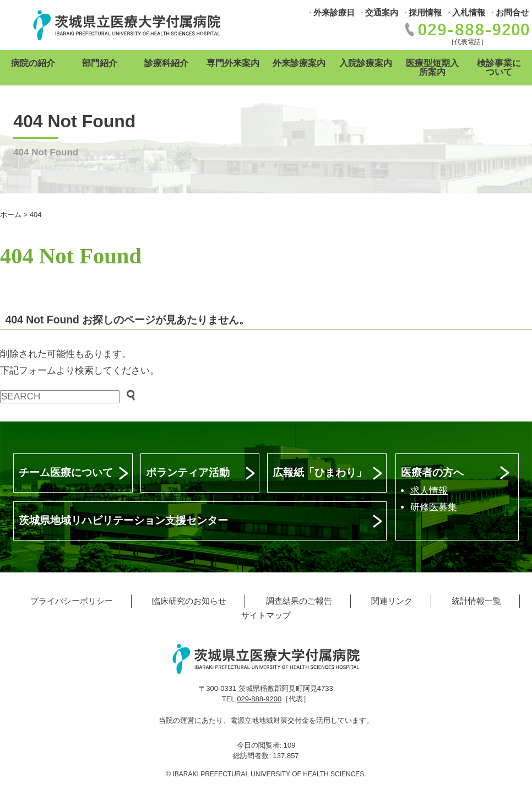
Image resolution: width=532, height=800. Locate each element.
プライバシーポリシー (72, 601)
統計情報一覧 (476, 601)
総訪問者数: (253, 756)
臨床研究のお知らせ (189, 601)
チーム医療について (66, 472)
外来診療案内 (299, 63)
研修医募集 (434, 507)
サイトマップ (266, 615)
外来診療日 (334, 12)
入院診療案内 (366, 63)
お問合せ (512, 12)
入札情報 (469, 12)
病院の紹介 (33, 63)
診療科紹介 (166, 63)
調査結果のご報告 (299, 601)
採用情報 (425, 12)
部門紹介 (100, 63)
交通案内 (382, 12)
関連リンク (392, 601)
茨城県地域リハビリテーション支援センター (123, 520)
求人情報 (429, 491)
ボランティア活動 (188, 472)
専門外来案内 (233, 63)
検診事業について (499, 67)
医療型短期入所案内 (432, 67)
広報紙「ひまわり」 (320, 472)
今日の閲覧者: (260, 745)
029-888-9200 (259, 699)
